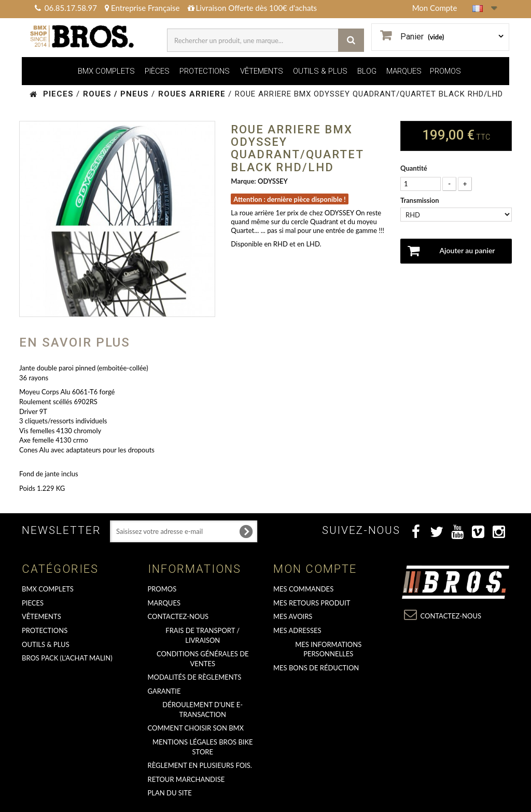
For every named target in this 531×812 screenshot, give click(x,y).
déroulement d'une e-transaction (202, 710)
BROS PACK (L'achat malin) (67, 658)
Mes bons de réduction (316, 668)
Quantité (414, 168)
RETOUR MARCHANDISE (186, 779)
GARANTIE (164, 691)
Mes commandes (303, 589)
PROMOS (445, 71)
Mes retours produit (312, 603)
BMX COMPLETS (106, 71)
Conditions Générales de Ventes (203, 659)
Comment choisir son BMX (196, 728)
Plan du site (170, 793)
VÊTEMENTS (262, 71)
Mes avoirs (293, 616)
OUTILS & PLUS (320, 71)
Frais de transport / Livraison (202, 635)
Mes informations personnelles (328, 649)
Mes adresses (297, 630)
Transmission (421, 200)
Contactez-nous (178, 616)
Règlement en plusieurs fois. (200, 765)
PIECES (33, 603)
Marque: (243, 181)
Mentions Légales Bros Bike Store (203, 747)
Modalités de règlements (195, 677)
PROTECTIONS (205, 71)
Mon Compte (435, 8)
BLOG (367, 71)
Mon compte (315, 569)
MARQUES (404, 71)
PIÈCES (157, 71)
